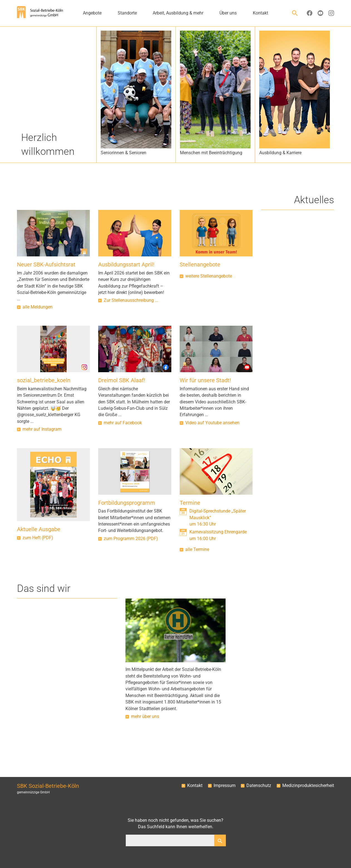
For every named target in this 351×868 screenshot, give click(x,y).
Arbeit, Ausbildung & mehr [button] (178, 13)
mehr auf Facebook (123, 423)
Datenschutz (259, 786)
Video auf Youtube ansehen (212, 423)
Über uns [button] (228, 13)
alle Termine (197, 550)
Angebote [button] (92, 13)
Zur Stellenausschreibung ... (131, 300)
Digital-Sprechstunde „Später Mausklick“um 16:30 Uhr (218, 518)
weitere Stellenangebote (209, 276)
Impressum (225, 786)
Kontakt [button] (260, 13)
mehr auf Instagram (42, 429)
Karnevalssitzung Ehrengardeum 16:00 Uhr (218, 535)
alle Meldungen (38, 307)
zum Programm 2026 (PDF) (131, 539)
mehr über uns (145, 717)
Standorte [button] (127, 13)
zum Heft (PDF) (38, 538)
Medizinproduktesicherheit (308, 786)
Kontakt (195, 786)
